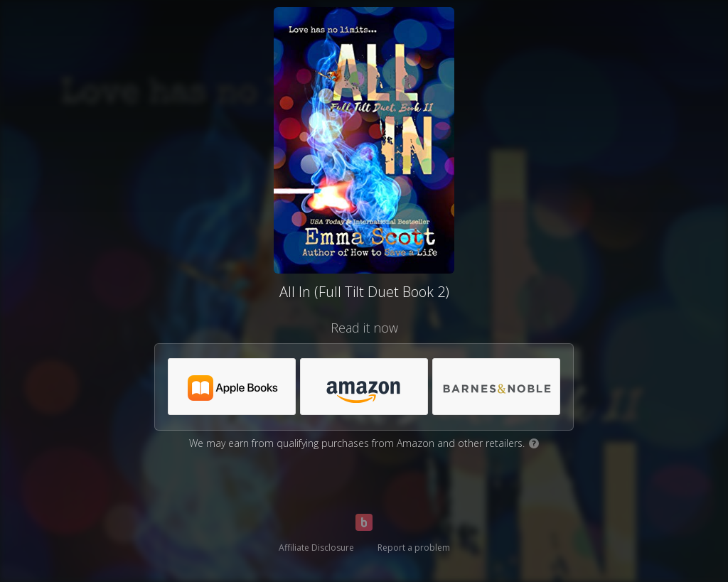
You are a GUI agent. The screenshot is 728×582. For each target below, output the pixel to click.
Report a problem (414, 548)
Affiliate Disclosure (316, 548)
